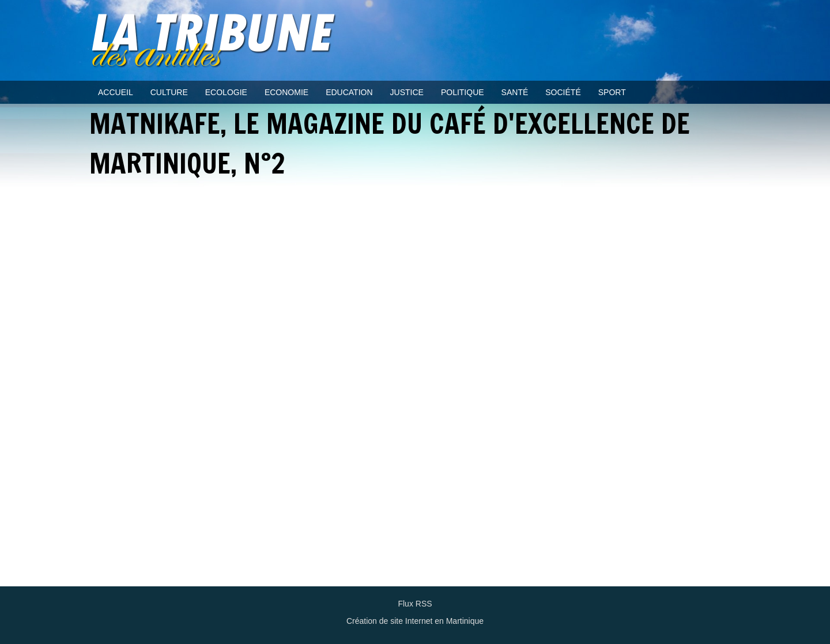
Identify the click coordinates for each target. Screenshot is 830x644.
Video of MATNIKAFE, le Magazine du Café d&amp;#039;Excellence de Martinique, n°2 (415, 387)
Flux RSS (415, 604)
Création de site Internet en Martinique (415, 621)
